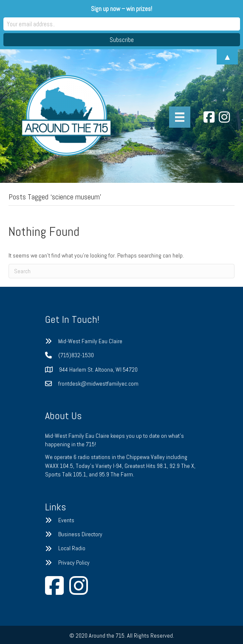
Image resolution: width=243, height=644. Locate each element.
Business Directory (80, 534)
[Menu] (180, 117)
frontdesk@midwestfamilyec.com (98, 384)
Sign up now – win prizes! (121, 9)
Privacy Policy (74, 563)
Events (66, 520)
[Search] (121, 271)
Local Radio (72, 548)
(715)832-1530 (76, 355)
